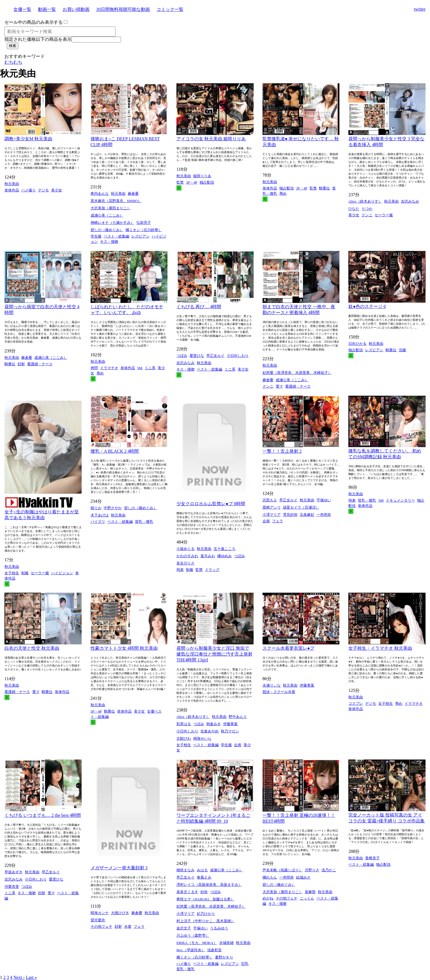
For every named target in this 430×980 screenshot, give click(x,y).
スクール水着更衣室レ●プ (289, 648)
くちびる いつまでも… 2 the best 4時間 (43, 815)
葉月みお (208, 556)
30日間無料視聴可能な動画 (123, 9)
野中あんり (238, 717)
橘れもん (270, 877)
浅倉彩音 (214, 950)
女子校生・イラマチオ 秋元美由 (380, 648)
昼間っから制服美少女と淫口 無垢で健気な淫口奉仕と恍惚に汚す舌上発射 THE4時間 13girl (214, 654)
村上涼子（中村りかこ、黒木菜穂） (205, 921)
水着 (128, 926)
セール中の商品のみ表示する (34, 22)
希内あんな (100, 194)
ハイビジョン (62, 573)
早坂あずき (14, 872)
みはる (202, 870)
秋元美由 (12, 184)
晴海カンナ (100, 913)
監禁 (180, 182)
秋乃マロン (230, 731)
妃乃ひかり (206, 914)
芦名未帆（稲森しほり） (283, 870)
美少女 (57, 190)
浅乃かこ (329, 870)
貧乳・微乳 (144, 522)
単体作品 (12, 190)
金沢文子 (184, 928)
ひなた (354, 209)
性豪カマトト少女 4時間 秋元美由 (124, 648)
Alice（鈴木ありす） (365, 201)
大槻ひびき (120, 913)
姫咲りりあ (202, 176)
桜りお (96, 508)
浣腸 (402, 350)
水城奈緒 (226, 943)
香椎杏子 (372, 858)
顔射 (21, 364)
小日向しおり (238, 356)
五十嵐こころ (225, 549)
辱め (283, 194)
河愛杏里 (12, 887)
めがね (268, 898)
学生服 (96, 236)
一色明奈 (324, 515)
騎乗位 (324, 188)
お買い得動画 (76, 9)
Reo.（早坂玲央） (191, 950)
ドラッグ (212, 570)
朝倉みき (214, 724)
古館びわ (184, 738)
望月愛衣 (98, 920)
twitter (420, 9)
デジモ (43, 190)
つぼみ (182, 356)
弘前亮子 (144, 223)
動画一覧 (47, 9)
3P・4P (192, 182)
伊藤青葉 (230, 724)
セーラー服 (384, 215)
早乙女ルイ (215, 356)
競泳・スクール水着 (279, 692)
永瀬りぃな (272, 685)
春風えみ (204, 877)
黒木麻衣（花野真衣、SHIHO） (116, 201)
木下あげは (100, 515)
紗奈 (204, 892)
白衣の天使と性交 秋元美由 (32, 648)
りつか (367, 209)
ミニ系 (150, 368)
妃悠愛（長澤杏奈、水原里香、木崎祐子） (297, 373)
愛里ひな (197, 356)
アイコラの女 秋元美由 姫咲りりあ (211, 139)
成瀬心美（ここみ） (107, 215)
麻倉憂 (133, 194)
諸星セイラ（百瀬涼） (301, 507)
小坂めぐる (186, 549)
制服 (25, 573)
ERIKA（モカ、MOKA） (197, 943)
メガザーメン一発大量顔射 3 (119, 868)
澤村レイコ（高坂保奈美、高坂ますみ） (209, 885)
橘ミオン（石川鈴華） (144, 230)
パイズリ (98, 522)
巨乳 (245, 964)
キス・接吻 (109, 242)
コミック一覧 (170, 9)
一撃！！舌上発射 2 (282, 451)
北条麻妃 (307, 515)
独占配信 (207, 182)
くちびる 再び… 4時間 (199, 307)
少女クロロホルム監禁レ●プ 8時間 (211, 504)
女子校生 (12, 573)
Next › (19, 977)
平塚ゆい (324, 500)
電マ (279, 386)
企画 (266, 521)
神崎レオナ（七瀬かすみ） (112, 223)
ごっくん (307, 898)
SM (140, 368)
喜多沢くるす (187, 892)
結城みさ (303, 877)
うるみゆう (219, 928)
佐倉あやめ (210, 731)
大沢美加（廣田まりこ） (111, 208)
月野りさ (312, 870)
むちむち (13, 62)
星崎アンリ (272, 507)
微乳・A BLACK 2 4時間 (115, 451)
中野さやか (113, 508)
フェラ (277, 521)
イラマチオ (109, 368)
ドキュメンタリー (400, 500)
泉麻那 (310, 892)
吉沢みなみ (410, 201)
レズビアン (140, 236)
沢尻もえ (270, 500)
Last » (31, 977)
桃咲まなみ (186, 870)
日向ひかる (357, 344)
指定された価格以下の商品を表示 (38, 39)
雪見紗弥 (290, 515)
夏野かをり (224, 957)
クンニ (367, 215)
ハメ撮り (29, 190)
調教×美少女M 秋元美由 (28, 139)
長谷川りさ (186, 563)
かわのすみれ (187, 556)
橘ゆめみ (225, 556)
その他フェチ (101, 926)
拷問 (94, 368)
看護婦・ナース (40, 364)
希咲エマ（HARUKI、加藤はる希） (205, 899)
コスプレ (356, 703)
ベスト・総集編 (116, 236)
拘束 (180, 570)
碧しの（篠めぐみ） (107, 230)
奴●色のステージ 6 (367, 306)
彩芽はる (184, 724)
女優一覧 (22, 9)
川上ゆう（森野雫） (193, 935)
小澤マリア (272, 515)
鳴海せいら (202, 738)
